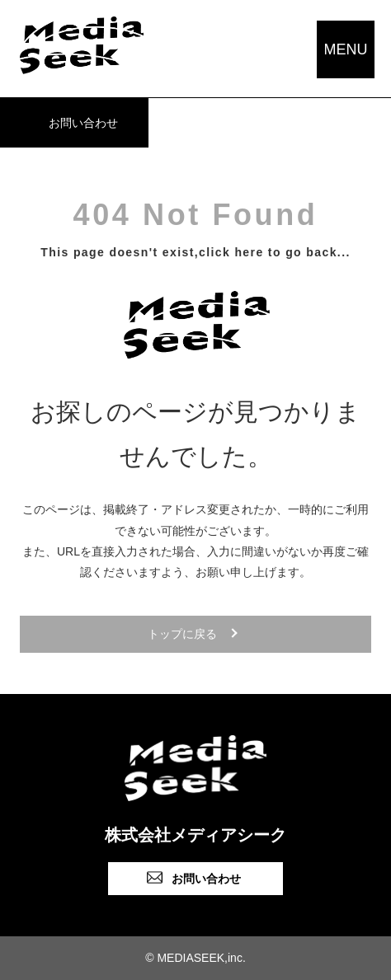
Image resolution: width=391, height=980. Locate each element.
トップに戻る (182, 634)
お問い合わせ (83, 123)
